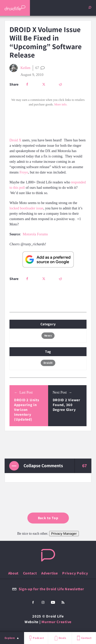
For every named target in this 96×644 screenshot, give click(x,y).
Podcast (36, 638)
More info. (61, 104)
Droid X (15, 140)
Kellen (20, 68)
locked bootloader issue (26, 208)
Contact (84, 638)
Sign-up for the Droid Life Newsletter (48, 589)
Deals (60, 638)
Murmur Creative (56, 622)
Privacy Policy (75, 573)
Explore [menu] (10, 638)
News (48, 336)
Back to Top (48, 518)
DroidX (48, 363)
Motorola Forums (35, 234)
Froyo (24, 172)
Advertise (50, 573)
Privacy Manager (64, 534)
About (13, 573)
